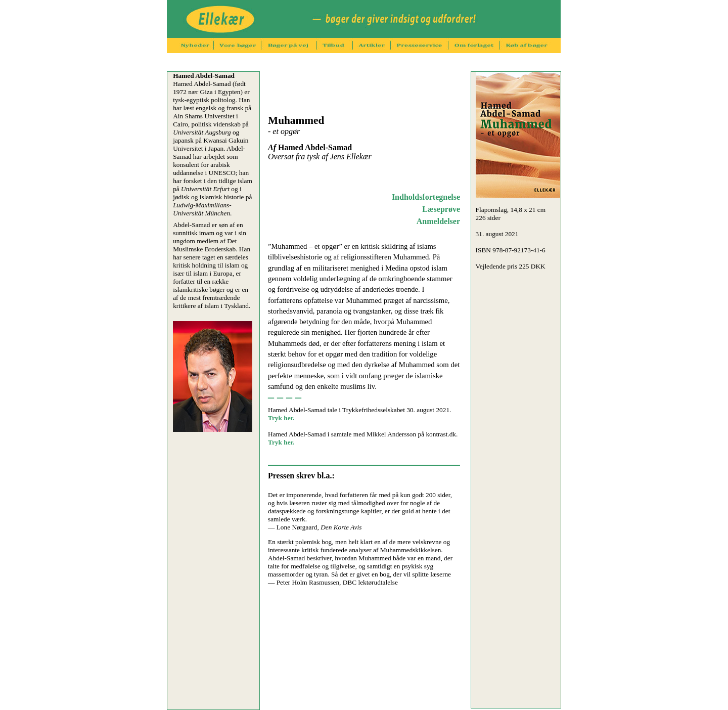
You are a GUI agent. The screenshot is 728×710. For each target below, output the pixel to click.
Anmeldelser (438, 221)
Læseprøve (441, 209)
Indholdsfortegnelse (426, 197)
